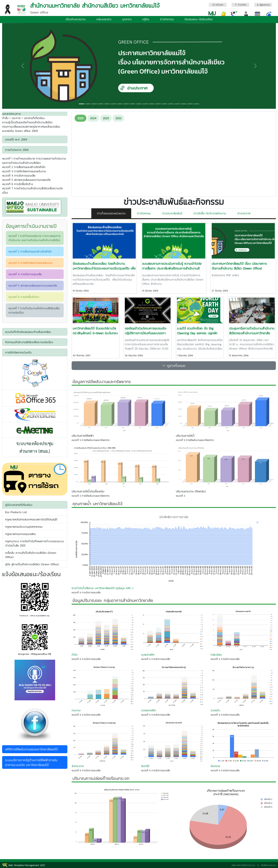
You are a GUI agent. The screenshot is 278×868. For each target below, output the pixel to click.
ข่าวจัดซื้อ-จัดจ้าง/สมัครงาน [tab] (210, 213)
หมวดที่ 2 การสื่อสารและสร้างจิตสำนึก (24, 167)
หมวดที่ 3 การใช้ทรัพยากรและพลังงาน (24, 171)
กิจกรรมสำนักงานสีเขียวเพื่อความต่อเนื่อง (29, 342)
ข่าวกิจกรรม (167, 19)
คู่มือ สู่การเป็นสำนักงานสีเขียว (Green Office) (32, 564)
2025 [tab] (80, 118)
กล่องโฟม (216, 655)
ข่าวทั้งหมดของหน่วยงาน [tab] (111, 213)
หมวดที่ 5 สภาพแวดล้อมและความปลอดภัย (26, 180)
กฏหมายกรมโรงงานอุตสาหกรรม (24, 527)
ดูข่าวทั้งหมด (174, 366)
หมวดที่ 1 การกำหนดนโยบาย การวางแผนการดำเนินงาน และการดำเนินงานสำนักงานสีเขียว (34, 161)
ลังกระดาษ (78, 766)
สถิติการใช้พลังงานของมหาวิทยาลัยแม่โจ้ (31, 749)
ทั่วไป (75, 655)
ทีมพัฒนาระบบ (268, 865)
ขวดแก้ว (215, 710)
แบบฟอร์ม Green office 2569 (20, 131)
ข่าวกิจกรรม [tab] (144, 213)
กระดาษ (76, 710)
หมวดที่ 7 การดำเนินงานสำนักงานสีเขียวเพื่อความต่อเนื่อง (32, 190)
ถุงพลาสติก (148, 655)
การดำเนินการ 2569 (17, 150)
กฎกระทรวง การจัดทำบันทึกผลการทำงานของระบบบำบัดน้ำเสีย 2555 (35, 543)
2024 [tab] (93, 118)
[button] (23, 66)
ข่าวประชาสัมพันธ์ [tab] (172, 213)
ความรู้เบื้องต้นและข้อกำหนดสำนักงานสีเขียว (27, 122)
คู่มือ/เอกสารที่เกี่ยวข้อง (19, 505)
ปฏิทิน (146, 19)
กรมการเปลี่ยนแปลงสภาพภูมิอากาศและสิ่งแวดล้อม (31, 127)
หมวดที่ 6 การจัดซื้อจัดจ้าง (18, 184)
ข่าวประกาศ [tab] (244, 213)
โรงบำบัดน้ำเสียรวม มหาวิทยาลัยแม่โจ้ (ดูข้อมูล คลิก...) (102, 588)
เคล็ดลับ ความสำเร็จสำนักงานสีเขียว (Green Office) (31, 555)
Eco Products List (16, 512)
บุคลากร (127, 19)
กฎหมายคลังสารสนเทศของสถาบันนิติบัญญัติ (31, 519)
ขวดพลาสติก (149, 710)
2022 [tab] (118, 118)
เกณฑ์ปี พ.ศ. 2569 (16, 139)
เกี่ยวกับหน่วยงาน (76, 19)
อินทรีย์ (145, 766)
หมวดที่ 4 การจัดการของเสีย (19, 175)
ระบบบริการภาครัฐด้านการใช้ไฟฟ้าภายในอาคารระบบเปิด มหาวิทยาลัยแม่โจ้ (31, 762)
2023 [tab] (106, 118)
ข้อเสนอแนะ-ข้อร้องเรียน (199, 19)
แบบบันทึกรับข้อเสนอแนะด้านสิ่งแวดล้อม (28, 332)
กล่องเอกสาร (104, 19)
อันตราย (215, 766)
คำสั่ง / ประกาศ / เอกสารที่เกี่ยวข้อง (23, 118)
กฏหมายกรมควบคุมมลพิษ (20, 534)
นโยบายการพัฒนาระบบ (243, 865)
